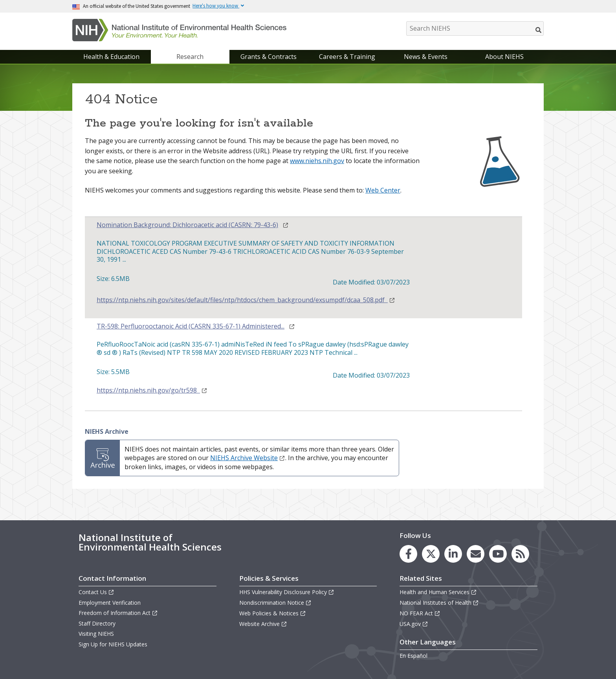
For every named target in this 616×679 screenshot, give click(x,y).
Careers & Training (347, 57)
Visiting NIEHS (96, 634)
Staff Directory (97, 623)
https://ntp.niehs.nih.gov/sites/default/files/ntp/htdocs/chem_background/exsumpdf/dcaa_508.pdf (246, 300)
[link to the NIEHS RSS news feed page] (520, 554)
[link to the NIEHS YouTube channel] (498, 554)
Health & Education (111, 57)
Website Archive (263, 624)
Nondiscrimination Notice (275, 603)
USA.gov (414, 624)
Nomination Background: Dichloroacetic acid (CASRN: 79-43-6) (187, 225)
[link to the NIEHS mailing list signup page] (476, 554)
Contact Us (96, 592)
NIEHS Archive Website (248, 458)
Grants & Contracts (269, 57)
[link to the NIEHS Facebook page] (408, 554)
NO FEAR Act (420, 613)
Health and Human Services (438, 592)
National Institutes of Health (439, 603)
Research (190, 57)
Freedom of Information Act (118, 613)
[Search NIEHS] (475, 28)
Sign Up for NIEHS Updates (113, 644)
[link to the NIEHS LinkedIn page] (453, 554)
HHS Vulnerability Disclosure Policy (287, 592)
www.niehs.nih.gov (317, 161)
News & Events (426, 57)
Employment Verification (110, 603)
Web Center (383, 190)
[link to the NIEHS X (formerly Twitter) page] (431, 554)
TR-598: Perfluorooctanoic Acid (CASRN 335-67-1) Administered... (191, 326)
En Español (413, 656)
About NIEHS (504, 57)
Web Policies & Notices (273, 613)
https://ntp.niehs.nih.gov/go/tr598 (152, 390)
